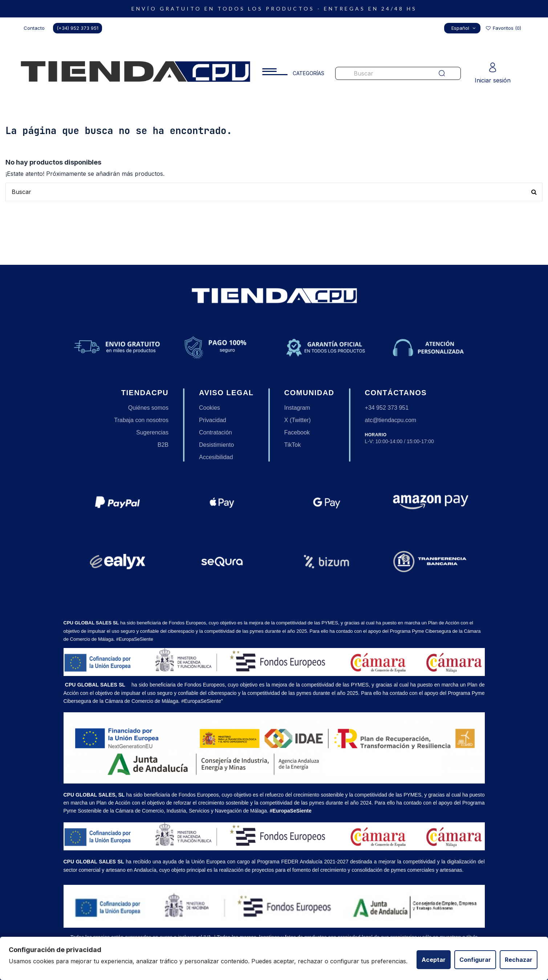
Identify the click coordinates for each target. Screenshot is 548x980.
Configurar (475, 960)
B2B (163, 445)
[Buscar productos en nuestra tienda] (380, 73)
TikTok (293, 445)
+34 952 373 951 (387, 408)
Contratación (216, 432)
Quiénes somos (148, 408)
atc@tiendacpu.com (391, 420)
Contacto (34, 28)
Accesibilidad (216, 457)
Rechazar (519, 960)
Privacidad (213, 420)
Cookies (210, 408)
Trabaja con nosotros (141, 420)
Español (464, 28)
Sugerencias (152, 432)
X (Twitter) (298, 420)
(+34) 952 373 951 (78, 28)
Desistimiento (216, 445)
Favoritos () (503, 28)
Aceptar (434, 960)
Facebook (297, 432)
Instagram (297, 408)
